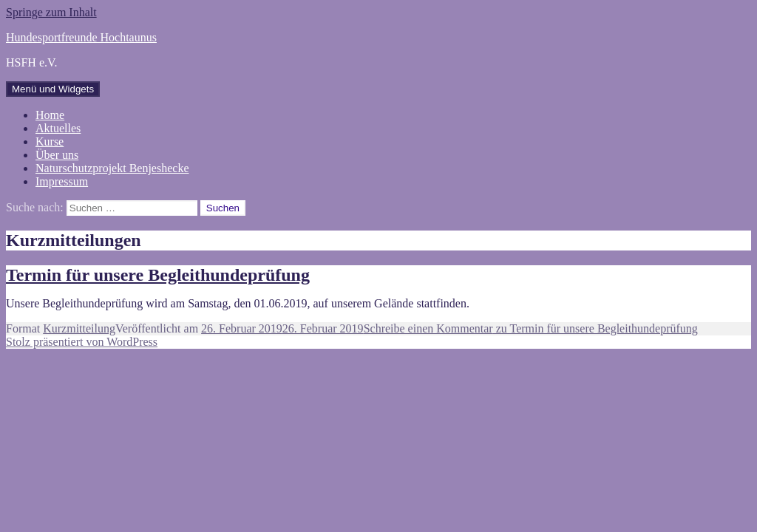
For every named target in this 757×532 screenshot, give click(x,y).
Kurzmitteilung (79, 328)
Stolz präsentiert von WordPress (82, 342)
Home (50, 115)
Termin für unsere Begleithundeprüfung (158, 275)
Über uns (57, 155)
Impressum (62, 181)
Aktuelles (58, 128)
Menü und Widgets (53, 89)
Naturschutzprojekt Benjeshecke (112, 168)
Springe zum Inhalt (51, 12)
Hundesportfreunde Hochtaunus (81, 37)
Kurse (50, 141)
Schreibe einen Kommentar (531, 328)
